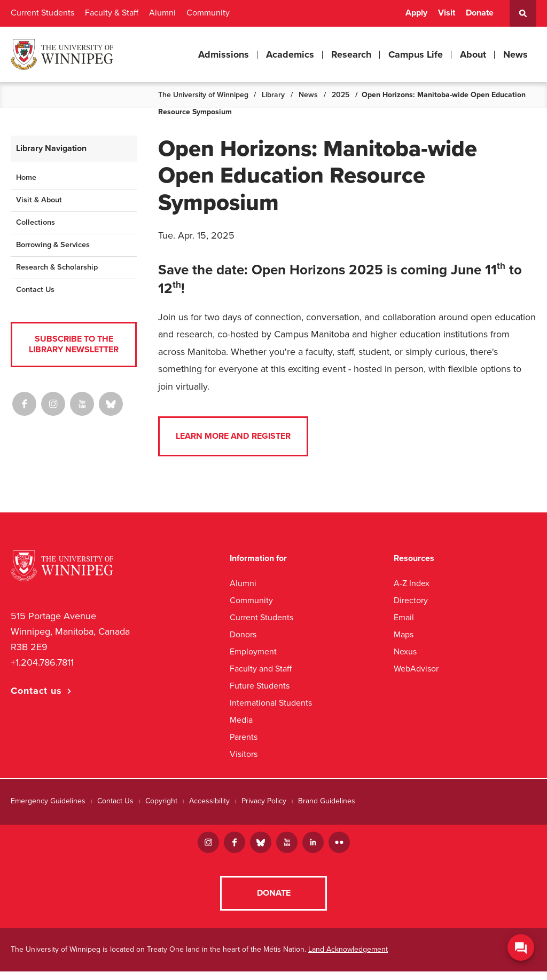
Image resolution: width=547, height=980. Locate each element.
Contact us (36, 691)
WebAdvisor (416, 669)
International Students (271, 703)
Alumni (162, 13)
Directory (411, 600)
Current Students (42, 13)
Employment (253, 651)
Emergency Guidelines (48, 801)
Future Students (260, 686)
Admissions (224, 54)
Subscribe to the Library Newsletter (74, 344)
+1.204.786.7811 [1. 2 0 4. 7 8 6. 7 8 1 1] (42, 662)
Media (241, 720)
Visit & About (39, 200)
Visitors (244, 754)
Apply (416, 13)
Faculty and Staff (261, 669)
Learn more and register (233, 436)
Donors (243, 634)
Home (26, 177)
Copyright (161, 801)
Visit (447, 13)
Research (351, 54)
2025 (341, 95)
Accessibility (209, 801)
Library (273, 95)
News (515, 54)
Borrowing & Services (53, 245)
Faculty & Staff (112, 13)
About (473, 54)
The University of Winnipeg (203, 95)
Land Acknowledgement (348, 958)
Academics (290, 54)
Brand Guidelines (327, 801)
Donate (480, 13)
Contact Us (35, 290)
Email (404, 617)
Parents (244, 737)
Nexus (405, 651)
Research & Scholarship (57, 267)
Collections (36, 222)
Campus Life (416, 54)
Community (208, 13)
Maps (404, 634)
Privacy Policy (264, 801)
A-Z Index (412, 583)
